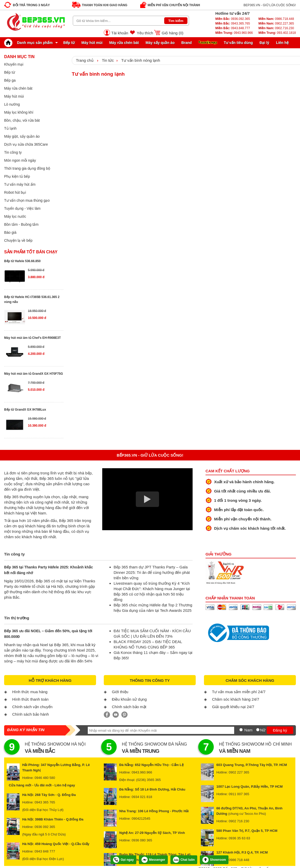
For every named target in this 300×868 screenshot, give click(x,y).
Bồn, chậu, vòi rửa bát (22, 120)
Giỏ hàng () (172, 33)
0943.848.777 (233, 28)
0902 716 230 (239, 821)
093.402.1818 (277, 33)
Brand (186, 43)
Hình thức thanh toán (30, 699)
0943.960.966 (234, 33)
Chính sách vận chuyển (32, 707)
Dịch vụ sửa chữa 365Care (26, 144)
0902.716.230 (276, 28)
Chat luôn (184, 860)
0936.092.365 (233, 19)
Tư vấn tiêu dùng (238, 43)
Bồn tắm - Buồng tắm (21, 224)
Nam (248, 730)
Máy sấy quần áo (160, 43)
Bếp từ (69, 43)
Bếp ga (10, 80)
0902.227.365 (276, 24)
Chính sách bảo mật (129, 707)
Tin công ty (13, 152)
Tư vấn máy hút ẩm (20, 184)
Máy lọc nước (15, 216)
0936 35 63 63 (239, 838)
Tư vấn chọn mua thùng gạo (27, 200)
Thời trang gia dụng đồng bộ (27, 168)
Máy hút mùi (92, 43)
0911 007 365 (239, 794)
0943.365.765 (233, 24)
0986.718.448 (276, 19)
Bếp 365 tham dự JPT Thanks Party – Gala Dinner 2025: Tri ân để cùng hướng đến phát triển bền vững (152, 572)
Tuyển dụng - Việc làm (22, 208)
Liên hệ (282, 43)
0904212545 (141, 819)
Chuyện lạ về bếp (18, 240)
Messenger (153, 860)
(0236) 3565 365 (148, 780)
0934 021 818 (142, 797)
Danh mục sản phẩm (30, 43)
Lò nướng (12, 104)
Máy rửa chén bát (124, 43)
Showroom (214, 860)
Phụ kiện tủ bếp (17, 176)
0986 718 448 (239, 860)
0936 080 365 (142, 840)
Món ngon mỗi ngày (20, 160)
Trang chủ (85, 60)
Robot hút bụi (15, 192)
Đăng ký (280, 730)
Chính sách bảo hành (30, 714)
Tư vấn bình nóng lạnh (141, 60)
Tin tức (108, 60)
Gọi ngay (123, 860)
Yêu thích (145, 33)
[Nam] (241, 730)
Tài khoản (120, 33)
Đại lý (264, 43)
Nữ (263, 730)
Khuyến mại (14, 64)
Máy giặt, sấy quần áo (22, 136)
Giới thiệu (120, 692)
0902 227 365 (239, 772)
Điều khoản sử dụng (129, 699)
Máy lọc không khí (19, 112)
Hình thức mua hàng (30, 692)
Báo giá (10, 232)
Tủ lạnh (10, 128)
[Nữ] (258, 730)
